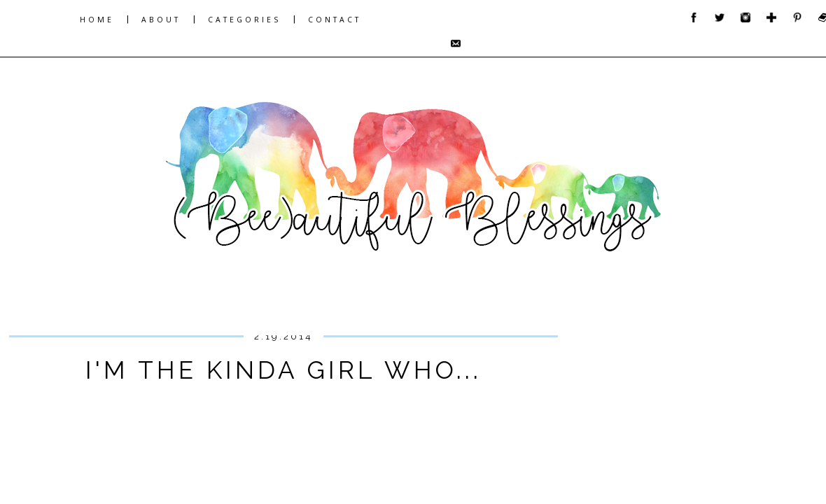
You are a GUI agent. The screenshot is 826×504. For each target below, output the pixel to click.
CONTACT (335, 20)
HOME (97, 20)
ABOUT (161, 20)
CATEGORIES (244, 20)
